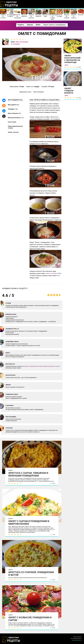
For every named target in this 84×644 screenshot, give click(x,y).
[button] (82, 3)
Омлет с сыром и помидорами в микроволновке (29, 523)
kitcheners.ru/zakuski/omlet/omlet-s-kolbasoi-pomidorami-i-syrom (41, 366)
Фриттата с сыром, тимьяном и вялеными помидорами (28, 474)
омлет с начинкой (52, 273)
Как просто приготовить (11, 639)
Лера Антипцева (22, 42)
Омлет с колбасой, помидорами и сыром (30, 619)
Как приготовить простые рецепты (9, 4)
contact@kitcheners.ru (77, 640)
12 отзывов (15, 44)
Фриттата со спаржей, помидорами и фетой (31, 574)
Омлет (11, 470)
